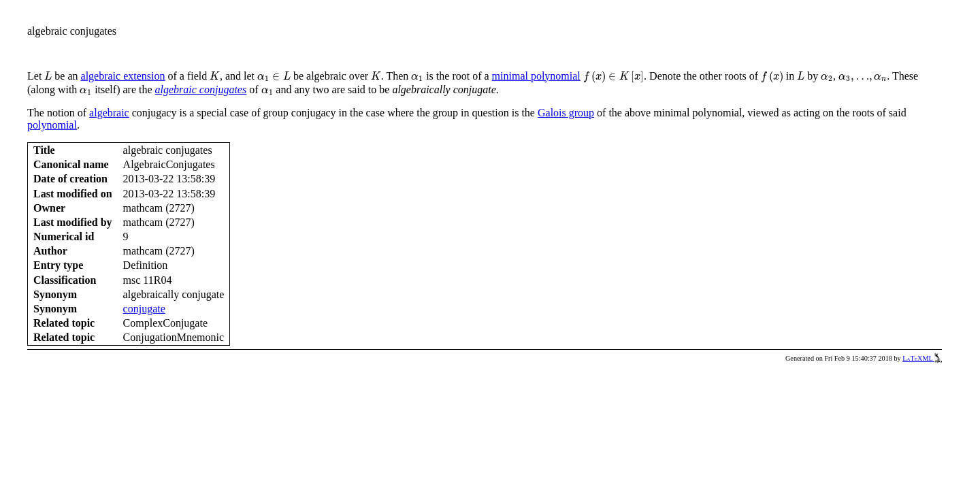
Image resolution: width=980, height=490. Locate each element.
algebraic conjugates (201, 89)
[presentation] (48, 76)
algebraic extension (123, 76)
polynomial (52, 125)
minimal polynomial (536, 76)
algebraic (109, 113)
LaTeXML (922, 358)
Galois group (566, 113)
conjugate (144, 309)
